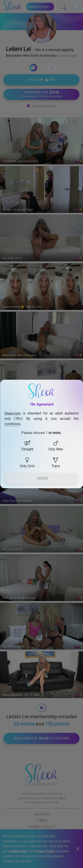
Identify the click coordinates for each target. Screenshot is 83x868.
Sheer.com (13, 413)
